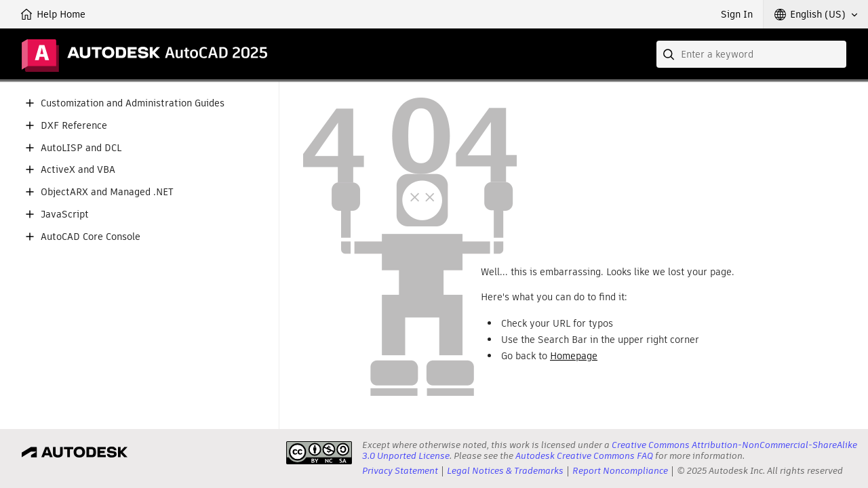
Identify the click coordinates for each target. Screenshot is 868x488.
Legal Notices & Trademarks (505, 471)
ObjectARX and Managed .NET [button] (107, 192)
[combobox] (751, 54)
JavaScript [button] (65, 215)
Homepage (574, 356)
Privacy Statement (400, 471)
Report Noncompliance (620, 471)
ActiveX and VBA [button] (78, 170)
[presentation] (319, 453)
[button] (816, 14)
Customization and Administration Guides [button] (133, 103)
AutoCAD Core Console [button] (91, 237)
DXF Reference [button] (74, 126)
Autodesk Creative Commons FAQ (584, 456)
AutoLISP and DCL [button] (81, 148)
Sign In (737, 14)
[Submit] (670, 54)
